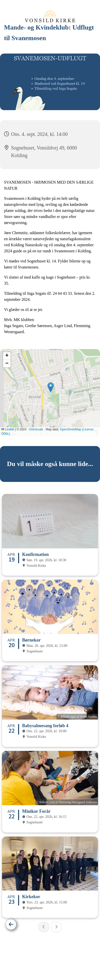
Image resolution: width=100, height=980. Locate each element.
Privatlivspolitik (57, 961)
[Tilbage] (11, 924)
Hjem (35, 961)
